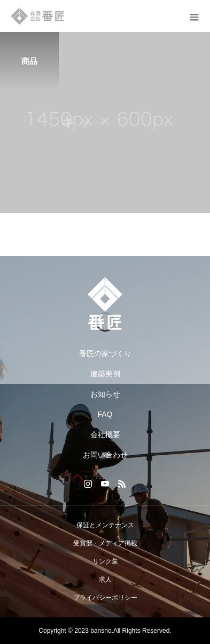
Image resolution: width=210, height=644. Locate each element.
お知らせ (105, 394)
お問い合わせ (105, 455)
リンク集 (105, 561)
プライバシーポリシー (105, 598)
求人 (105, 579)
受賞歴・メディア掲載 (105, 543)
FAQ (105, 414)
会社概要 (105, 434)
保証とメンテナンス (105, 525)
